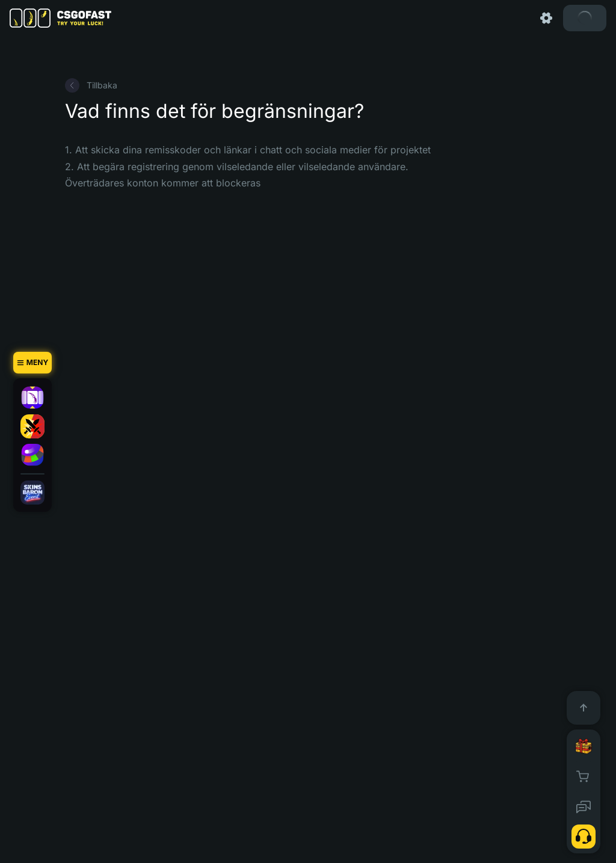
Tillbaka (91, 85)
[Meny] (32, 363)
